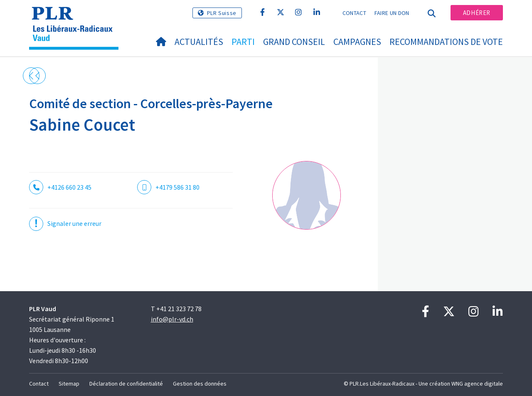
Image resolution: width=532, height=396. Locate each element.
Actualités (199, 42)
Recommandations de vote (446, 42)
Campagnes (357, 42)
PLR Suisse (222, 13)
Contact (354, 13)
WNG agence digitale (477, 384)
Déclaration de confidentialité (126, 384)
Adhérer (477, 13)
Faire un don (392, 13)
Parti (243, 42)
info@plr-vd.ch (172, 319)
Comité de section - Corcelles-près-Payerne (151, 104)
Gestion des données (200, 384)
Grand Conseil (294, 42)
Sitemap (69, 384)
